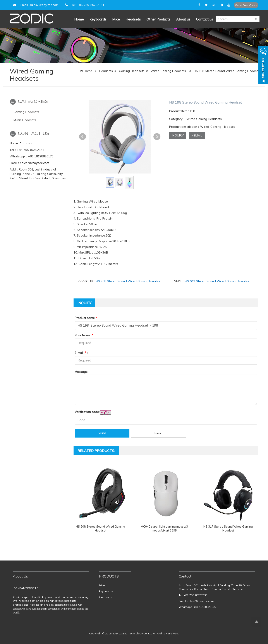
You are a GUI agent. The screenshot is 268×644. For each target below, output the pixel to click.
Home (79, 19)
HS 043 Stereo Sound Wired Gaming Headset (218, 281)
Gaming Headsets (132, 71)
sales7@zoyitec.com (35, 163)
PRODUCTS (109, 576)
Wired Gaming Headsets (168, 71)
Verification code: (87, 412)
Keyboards (98, 19)
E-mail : (81, 353)
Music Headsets (25, 120)
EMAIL (197, 135)
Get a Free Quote (246, 5)
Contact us (204, 19)
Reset (159, 433)
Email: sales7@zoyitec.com (35, 5)
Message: (81, 372)
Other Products (158, 19)
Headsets (133, 19)
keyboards (106, 591)
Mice (116, 19)
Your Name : (85, 335)
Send (102, 433)
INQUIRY (178, 135)
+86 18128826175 (41, 156)
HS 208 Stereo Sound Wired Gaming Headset (129, 281)
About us (183, 19)
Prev (82, 137)
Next (157, 137)
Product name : (87, 318)
